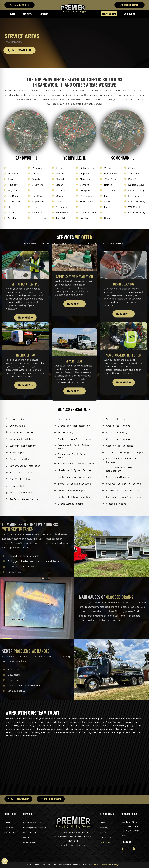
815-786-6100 (74, 841)
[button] (20, 5)
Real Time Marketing (102, 865)
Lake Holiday (15, 168)
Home (7, 42)
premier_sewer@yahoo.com (74, 845)
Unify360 (117, 865)
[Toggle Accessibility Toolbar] (5, 861)
